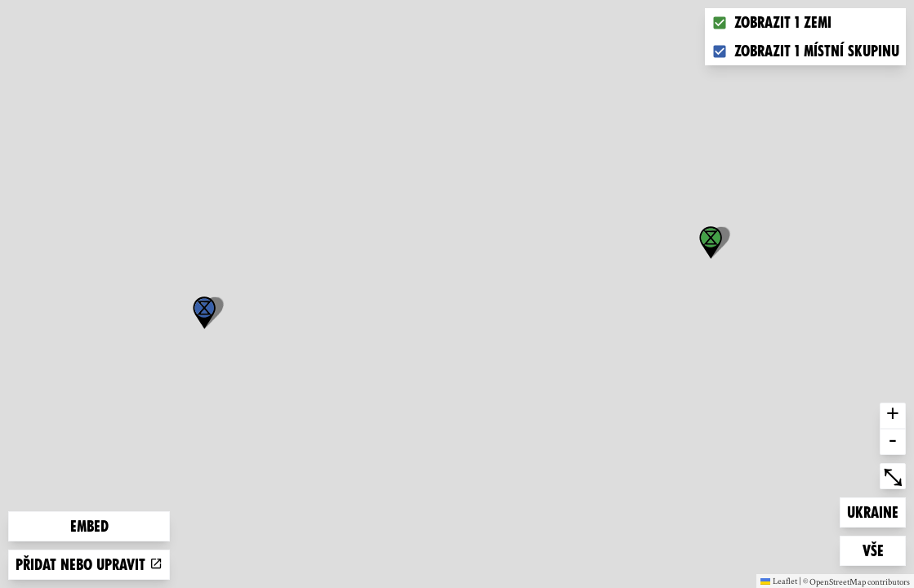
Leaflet (779, 581)
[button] (204, 313)
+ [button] (893, 416)
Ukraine (873, 511)
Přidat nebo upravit (89, 565)
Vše (884, 549)
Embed (89, 526)
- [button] (893, 442)
